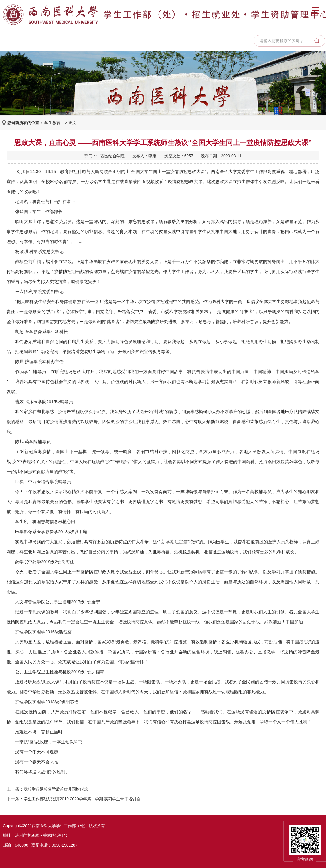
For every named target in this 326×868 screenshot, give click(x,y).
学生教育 (52, 123)
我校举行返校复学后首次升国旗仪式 (56, 789)
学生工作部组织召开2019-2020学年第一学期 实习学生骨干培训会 (82, 799)
